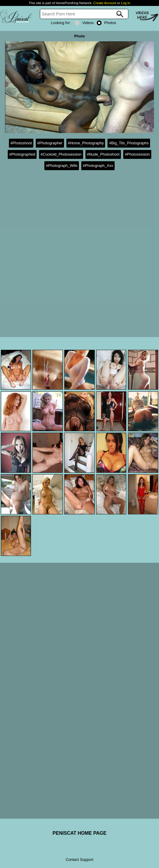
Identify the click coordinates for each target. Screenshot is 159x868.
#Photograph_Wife (62, 166)
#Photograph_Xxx (98, 166)
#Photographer (50, 143)
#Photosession (137, 154)
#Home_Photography (86, 143)
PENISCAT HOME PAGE (80, 833)
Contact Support (79, 860)
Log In (126, 3)
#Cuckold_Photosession (61, 154)
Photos (106, 23)
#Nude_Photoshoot (103, 154)
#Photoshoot (21, 143)
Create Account (105, 3)
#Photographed (22, 154)
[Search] (84, 14)
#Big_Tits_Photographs (129, 143)
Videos (84, 23)
